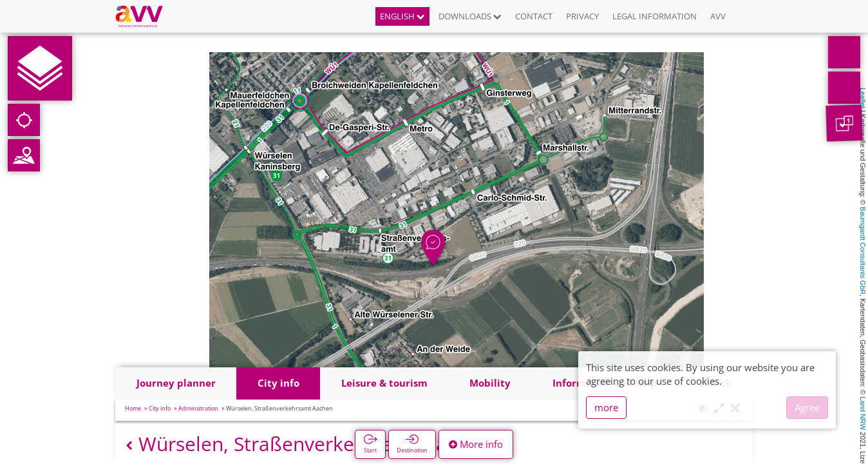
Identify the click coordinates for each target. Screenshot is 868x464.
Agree (807, 407)
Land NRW (863, 413)
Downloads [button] (470, 16)
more (606, 407)
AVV (718, 16)
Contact (534, 16)
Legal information (655, 16)
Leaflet (863, 98)
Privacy (582, 16)
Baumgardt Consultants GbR (863, 251)
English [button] (402, 16)
